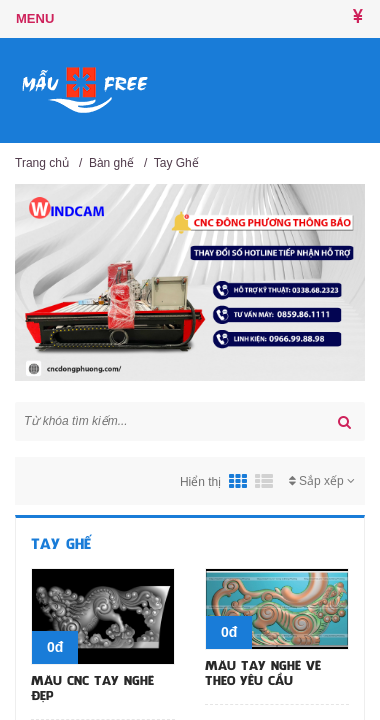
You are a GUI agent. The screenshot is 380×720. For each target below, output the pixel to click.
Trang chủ (42, 163)
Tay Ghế (176, 163)
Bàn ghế (111, 163)
